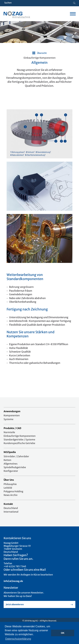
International (11, 512)
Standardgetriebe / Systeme (19, 440)
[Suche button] (74, 3)
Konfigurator (11, 471)
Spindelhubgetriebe (15, 467)
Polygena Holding (13, 491)
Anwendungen (12, 411)
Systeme (9, 419)
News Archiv (11, 495)
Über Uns (9, 480)
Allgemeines (11, 464)
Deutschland (11, 508)
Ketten (7, 460)
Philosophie (10, 484)
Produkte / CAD (12, 428)
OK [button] (63, 633)
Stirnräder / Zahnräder (16, 456)
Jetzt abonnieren (15, 604)
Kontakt (8, 504)
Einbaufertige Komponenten (20, 436)
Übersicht (42, 53)
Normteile (9, 432)
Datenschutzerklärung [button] (18, 639)
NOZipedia (10, 452)
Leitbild (8, 488)
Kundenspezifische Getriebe (19, 443)
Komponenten (12, 415)
